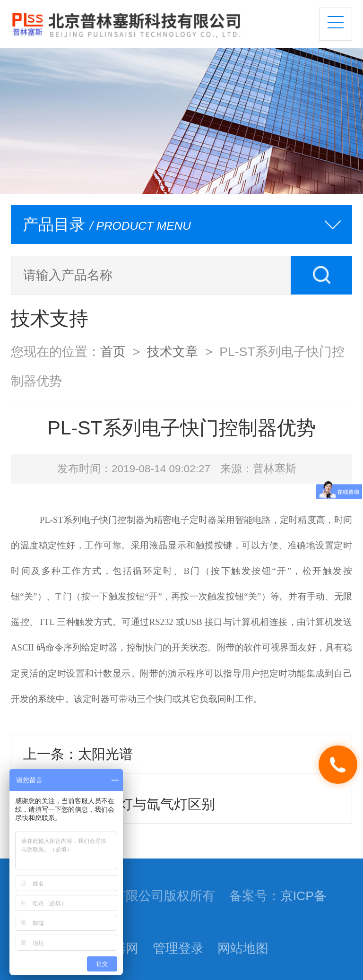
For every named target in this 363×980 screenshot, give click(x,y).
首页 (113, 352)
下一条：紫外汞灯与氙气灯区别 (119, 804)
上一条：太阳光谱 (78, 754)
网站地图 (243, 948)
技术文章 (173, 352)
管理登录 (178, 948)
